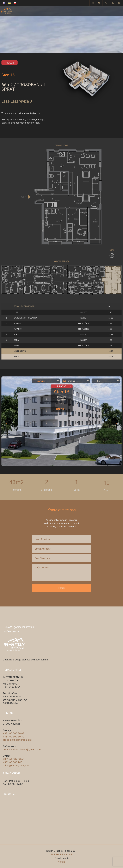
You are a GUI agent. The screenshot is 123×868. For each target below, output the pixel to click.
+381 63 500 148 (13, 762)
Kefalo (61, 862)
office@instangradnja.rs (16, 765)
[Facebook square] (93, 3)
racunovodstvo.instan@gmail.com (22, 749)
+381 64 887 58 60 (14, 759)
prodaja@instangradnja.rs (17, 740)
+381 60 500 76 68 (14, 733)
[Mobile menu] (120, 11)
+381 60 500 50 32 (14, 737)
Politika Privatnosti (62, 854)
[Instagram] (99, 3)
